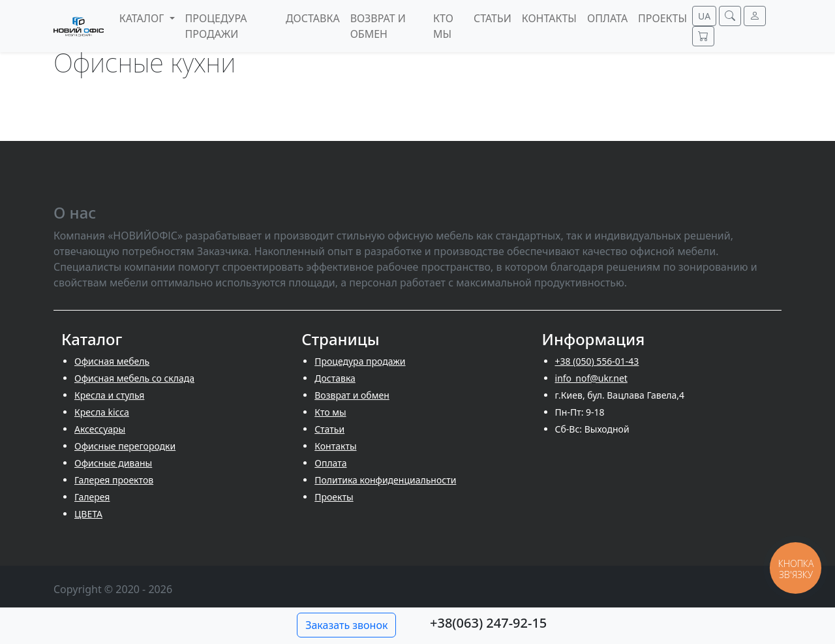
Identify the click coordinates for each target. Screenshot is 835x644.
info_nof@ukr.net (591, 378)
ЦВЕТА (88, 514)
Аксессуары (100, 429)
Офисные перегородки (125, 446)
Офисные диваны (113, 463)
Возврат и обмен (352, 395)
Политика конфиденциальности (385, 480)
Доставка (335, 378)
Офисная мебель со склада (134, 378)
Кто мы (330, 412)
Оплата (330, 463)
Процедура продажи (360, 361)
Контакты (335, 446)
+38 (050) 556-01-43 (597, 361)
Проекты (334, 497)
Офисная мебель (112, 361)
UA (704, 16)
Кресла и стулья (109, 395)
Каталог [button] (143, 18)
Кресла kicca (102, 412)
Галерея (92, 497)
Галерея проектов (114, 480)
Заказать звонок (346, 625)
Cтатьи (329, 429)
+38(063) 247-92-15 (488, 623)
